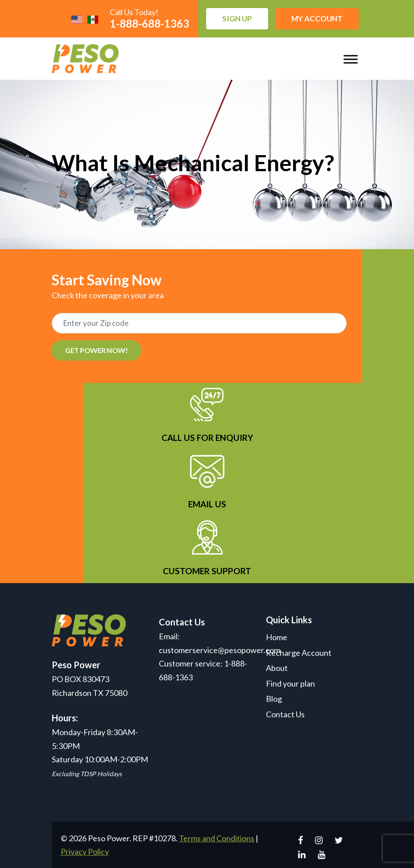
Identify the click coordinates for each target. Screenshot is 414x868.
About (277, 668)
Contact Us (285, 714)
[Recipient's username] (199, 323)
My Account (317, 19)
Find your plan (290, 683)
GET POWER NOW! (96, 350)
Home (277, 637)
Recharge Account (299, 653)
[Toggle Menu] (351, 59)
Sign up (237, 19)
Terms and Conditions (217, 838)
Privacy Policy (85, 852)
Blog (274, 699)
